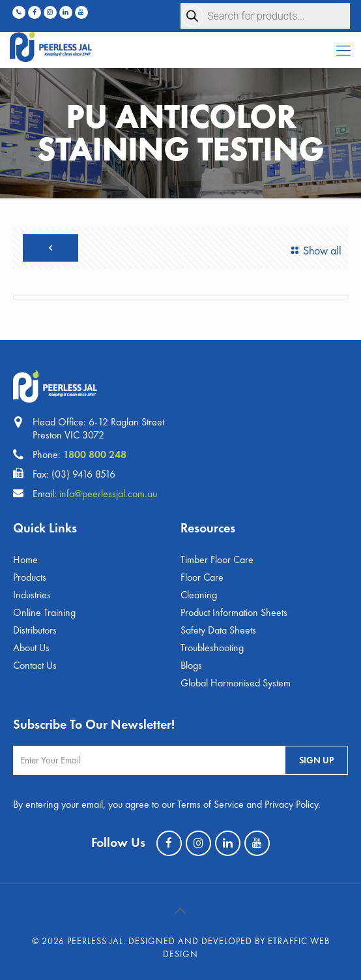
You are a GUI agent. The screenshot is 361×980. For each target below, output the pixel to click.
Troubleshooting (212, 648)
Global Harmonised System (236, 683)
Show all (314, 250)
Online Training (44, 612)
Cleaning (199, 595)
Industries (32, 595)
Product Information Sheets (234, 612)
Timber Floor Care (217, 559)
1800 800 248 (95, 454)
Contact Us (35, 665)
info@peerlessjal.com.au (108, 494)
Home (25, 559)
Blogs (191, 665)
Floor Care (202, 577)
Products (30, 577)
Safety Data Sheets (218, 630)
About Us (31, 648)
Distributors (35, 630)
